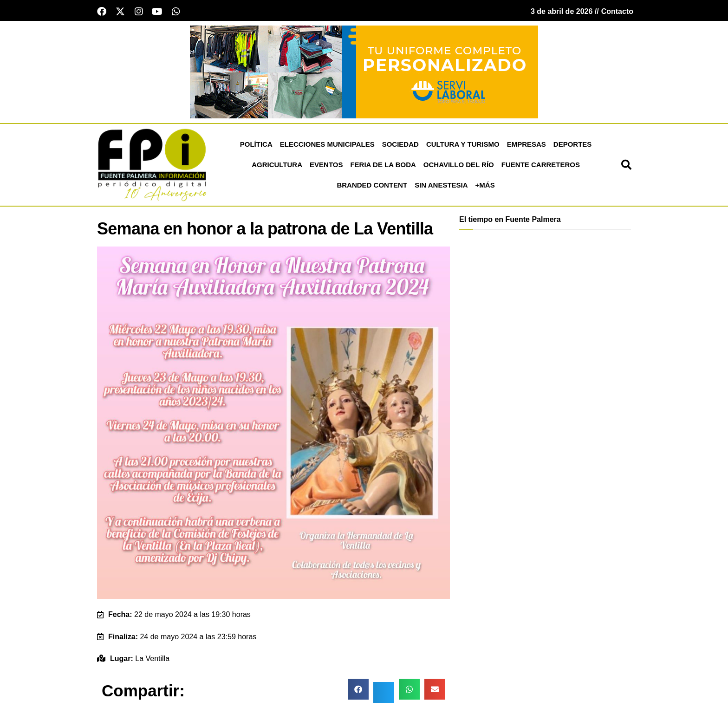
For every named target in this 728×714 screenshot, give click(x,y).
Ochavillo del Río (459, 166)
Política (256, 146)
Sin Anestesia (441, 187)
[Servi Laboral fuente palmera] (364, 73)
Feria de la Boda (383, 166)
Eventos (326, 166)
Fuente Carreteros (541, 166)
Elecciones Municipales (327, 146)
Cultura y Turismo (463, 146)
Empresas (526, 146)
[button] (626, 167)
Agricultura (277, 166)
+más (485, 187)
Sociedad (400, 146)
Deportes (573, 146)
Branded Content (372, 187)
